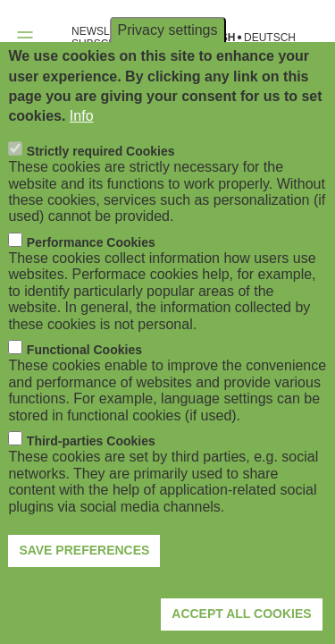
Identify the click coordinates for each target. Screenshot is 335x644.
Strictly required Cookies (101, 188)
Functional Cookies (84, 386)
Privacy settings (167, 67)
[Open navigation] (25, 38)
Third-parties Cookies (91, 478)
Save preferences (84, 587)
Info (82, 153)
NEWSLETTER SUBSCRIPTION (112, 38)
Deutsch (270, 38)
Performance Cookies (91, 279)
